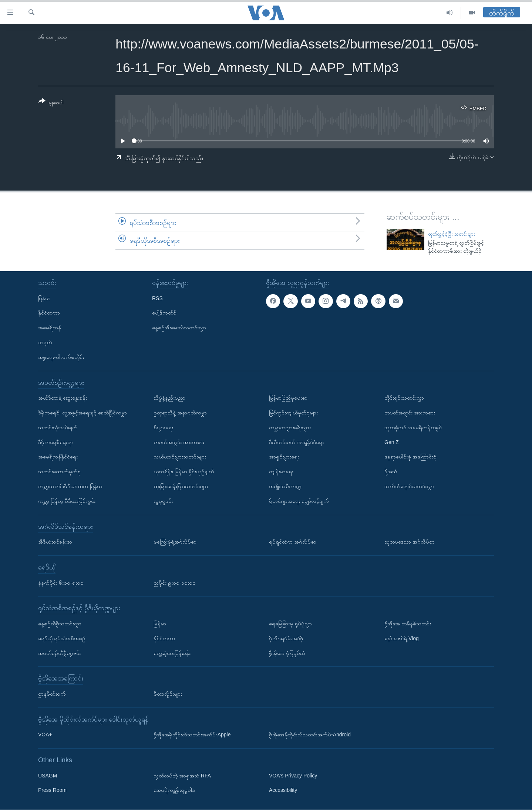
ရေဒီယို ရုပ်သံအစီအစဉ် (62, 638)
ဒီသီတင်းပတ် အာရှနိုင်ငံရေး (296, 442)
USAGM (48, 776)
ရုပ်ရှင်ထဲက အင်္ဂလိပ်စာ (293, 542)
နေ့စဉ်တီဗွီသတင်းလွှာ (60, 624)
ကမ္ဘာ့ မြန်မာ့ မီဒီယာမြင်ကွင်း (67, 501)
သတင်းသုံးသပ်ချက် (58, 427)
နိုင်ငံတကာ (49, 313)
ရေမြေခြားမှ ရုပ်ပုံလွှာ (290, 624)
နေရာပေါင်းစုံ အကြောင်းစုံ (410, 457)
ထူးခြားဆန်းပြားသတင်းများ (181, 486)
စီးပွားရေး (163, 427)
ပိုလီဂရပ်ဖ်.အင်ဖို (286, 638)
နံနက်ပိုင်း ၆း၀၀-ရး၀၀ (61, 583)
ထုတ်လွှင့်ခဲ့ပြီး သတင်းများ (452, 234)
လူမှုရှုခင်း (163, 501)
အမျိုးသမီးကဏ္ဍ (285, 486)
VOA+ (45, 735)
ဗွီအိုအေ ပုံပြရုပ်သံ (287, 653)
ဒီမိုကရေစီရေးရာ (55, 442)
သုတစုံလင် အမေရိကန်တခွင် (413, 427)
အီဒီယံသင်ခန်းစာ (55, 542)
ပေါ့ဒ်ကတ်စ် (164, 313)
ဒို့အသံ (391, 471)
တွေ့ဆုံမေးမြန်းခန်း (172, 653)
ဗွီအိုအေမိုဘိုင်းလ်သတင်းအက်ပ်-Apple (192, 735)
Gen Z (392, 442)
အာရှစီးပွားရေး (284, 457)
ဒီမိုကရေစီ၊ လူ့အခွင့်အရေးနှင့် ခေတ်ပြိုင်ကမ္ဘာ (83, 413)
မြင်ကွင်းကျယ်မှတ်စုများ (293, 413)
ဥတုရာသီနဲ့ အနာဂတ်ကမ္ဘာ (180, 413)
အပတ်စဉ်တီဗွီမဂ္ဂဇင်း (59, 653)
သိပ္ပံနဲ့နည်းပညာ (169, 398)
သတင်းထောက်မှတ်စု (59, 471)
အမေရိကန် (50, 328)
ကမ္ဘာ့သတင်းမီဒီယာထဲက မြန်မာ (70, 486)
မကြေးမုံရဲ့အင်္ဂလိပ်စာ (175, 542)
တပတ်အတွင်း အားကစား (179, 442)
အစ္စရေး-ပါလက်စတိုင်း (61, 357)
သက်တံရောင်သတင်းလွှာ (409, 486)
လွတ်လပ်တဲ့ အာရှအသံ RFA (182, 776)
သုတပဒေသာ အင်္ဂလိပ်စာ (410, 542)
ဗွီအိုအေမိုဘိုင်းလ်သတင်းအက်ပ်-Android (310, 735)
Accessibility (283, 790)
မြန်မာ (44, 298)
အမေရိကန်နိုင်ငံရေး (58, 457)
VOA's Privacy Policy (293, 776)
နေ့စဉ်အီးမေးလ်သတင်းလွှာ (179, 328)
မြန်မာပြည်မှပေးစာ (288, 398)
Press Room (52, 790)
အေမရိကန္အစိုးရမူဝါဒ (174, 790)
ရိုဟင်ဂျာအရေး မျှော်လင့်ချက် (299, 501)
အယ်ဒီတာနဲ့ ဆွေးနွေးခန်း (63, 398)
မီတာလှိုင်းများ (168, 694)
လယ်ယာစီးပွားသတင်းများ (180, 457)
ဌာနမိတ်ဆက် (52, 694)
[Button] (51, 103)
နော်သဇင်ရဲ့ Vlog (402, 638)
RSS (157, 298)
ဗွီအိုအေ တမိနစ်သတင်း (408, 624)
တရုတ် (45, 342)
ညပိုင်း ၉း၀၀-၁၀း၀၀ (175, 583)
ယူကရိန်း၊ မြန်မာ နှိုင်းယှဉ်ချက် (184, 471)
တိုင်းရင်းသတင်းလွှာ (404, 398)
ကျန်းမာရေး (281, 471)
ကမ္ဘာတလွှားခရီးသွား (290, 427)
